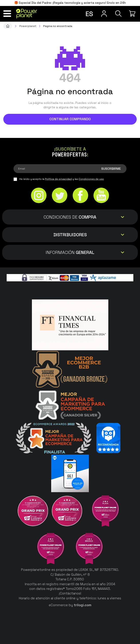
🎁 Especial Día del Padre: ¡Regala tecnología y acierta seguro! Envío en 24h (70, 3)
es (89, 14)
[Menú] (7, 13)
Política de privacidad (58, 179)
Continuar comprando (70, 119)
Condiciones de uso (91, 179)
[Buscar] (118, 13)
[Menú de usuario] (104, 13)
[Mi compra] (133, 13)
